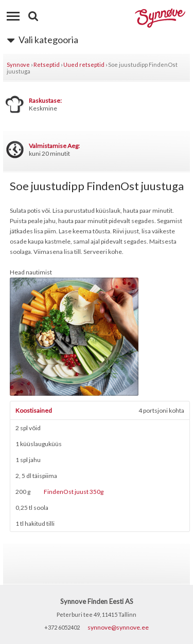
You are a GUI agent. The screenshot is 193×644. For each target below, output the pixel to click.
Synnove (18, 65)
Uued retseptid (84, 65)
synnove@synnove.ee (118, 627)
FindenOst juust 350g (74, 492)
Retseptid (47, 65)
